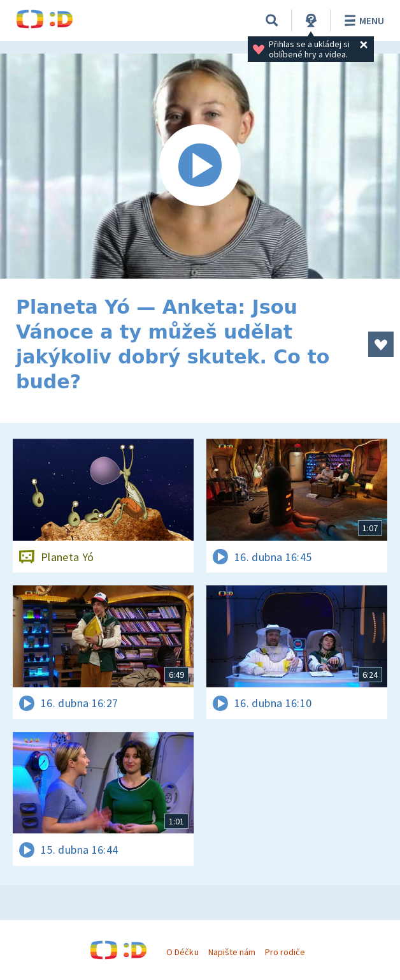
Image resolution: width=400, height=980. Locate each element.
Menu (362, 20)
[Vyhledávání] (272, 20)
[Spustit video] (200, 166)
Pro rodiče (285, 952)
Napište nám (232, 952)
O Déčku (182, 952)
